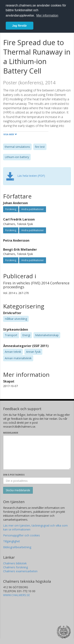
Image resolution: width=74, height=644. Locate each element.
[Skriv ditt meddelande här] (37, 452)
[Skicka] (18, 490)
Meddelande (11, 433)
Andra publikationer (33, 209)
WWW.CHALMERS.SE (16, 595)
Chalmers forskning (15, 567)
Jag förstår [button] (20, 26)
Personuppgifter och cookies (22, 535)
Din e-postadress (14, 475)
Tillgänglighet (12, 541)
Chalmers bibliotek (15, 563)
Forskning (11, 209)
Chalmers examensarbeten (20, 571)
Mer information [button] (47, 15)
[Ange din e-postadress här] (37, 481)
